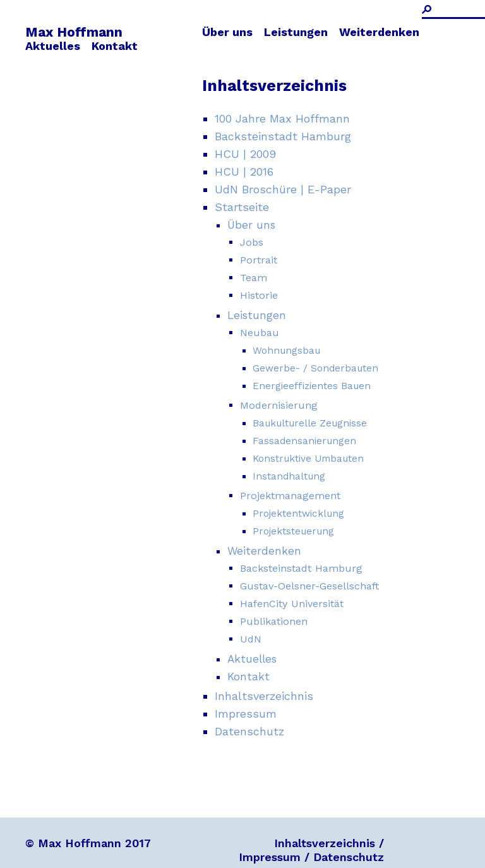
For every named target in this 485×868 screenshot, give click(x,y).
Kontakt (115, 46)
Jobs (252, 242)
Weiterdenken (379, 32)
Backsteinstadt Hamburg (283, 136)
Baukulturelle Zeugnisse (310, 423)
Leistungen (296, 32)
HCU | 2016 (244, 172)
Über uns (227, 32)
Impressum (246, 714)
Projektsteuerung (293, 531)
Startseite (242, 207)
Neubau (260, 333)
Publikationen (274, 621)
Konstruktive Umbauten (308, 459)
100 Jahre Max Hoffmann (282, 118)
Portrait (259, 260)
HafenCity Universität (292, 604)
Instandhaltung (289, 476)
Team (254, 278)
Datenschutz (249, 731)
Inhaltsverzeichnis (264, 696)
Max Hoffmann (74, 32)
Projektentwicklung (298, 514)
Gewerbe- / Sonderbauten (315, 368)
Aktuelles (53, 46)
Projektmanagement (290, 496)
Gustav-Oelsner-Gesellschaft (309, 586)
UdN (251, 639)
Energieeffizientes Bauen (312, 386)
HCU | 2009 (245, 154)
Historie (259, 295)
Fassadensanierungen (304, 441)
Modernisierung (279, 405)
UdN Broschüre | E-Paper (283, 189)
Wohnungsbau (286, 351)
